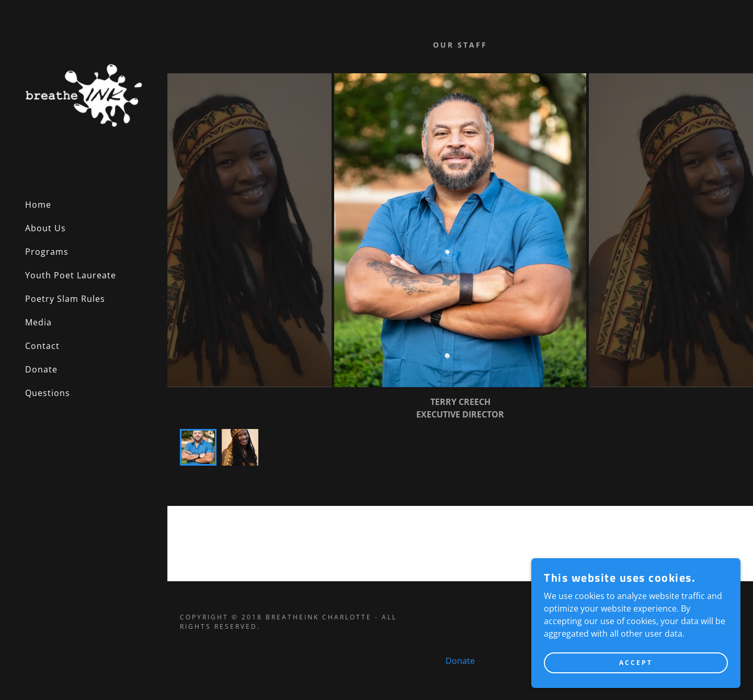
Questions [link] (48, 393)
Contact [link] (42, 346)
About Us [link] (45, 228)
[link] (84, 95)
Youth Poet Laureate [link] (71, 275)
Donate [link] (41, 369)
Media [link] (38, 322)
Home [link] (38, 205)
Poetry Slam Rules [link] (65, 299)
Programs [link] (47, 252)
